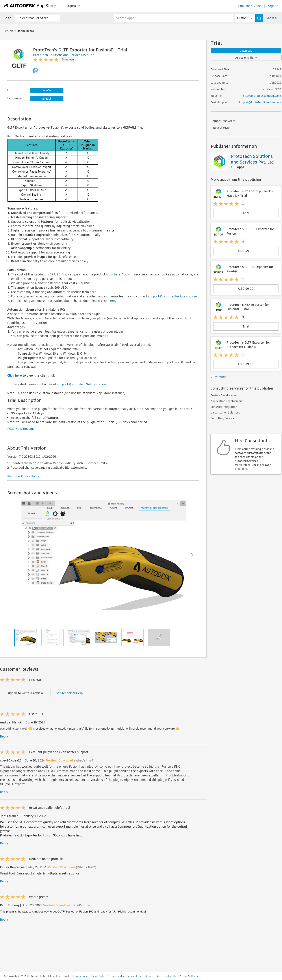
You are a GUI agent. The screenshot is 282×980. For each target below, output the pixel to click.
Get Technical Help (69, 693)
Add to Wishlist (246, 58)
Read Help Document (22, 429)
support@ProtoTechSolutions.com (82, 384)
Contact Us (170, 976)
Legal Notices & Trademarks (108, 976)
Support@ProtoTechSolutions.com (260, 102)
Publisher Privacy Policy (23, 476)
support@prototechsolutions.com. (173, 296)
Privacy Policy (81, 976)
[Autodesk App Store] (30, 6)
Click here (15, 375)
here (117, 274)
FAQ (158, 976)
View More (218, 377)
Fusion (8, 31)
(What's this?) (84, 760)
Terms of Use (135, 976)
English (73, 6)
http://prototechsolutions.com (262, 96)
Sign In (273, 6)
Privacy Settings (189, 976)
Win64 (47, 90)
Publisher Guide (250, 6)
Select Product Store (33, 18)
